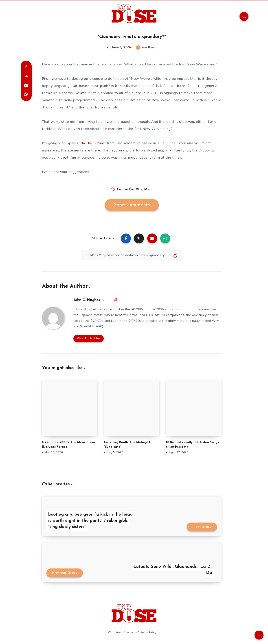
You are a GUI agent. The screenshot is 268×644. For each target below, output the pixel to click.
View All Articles (89, 338)
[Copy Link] (132, 255)
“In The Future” (93, 143)
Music (149, 189)
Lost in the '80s (130, 189)
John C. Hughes (87, 300)
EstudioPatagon (149, 632)
